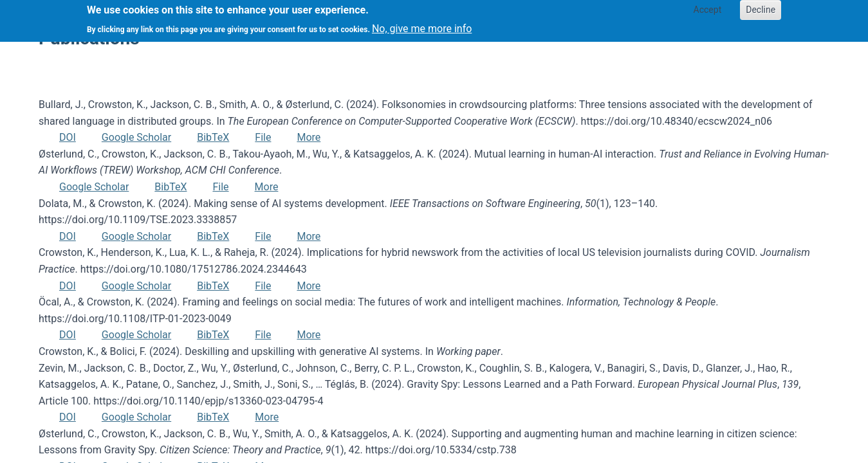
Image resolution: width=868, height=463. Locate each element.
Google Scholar (136, 137)
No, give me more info (422, 24)
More (309, 137)
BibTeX (213, 137)
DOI (68, 137)
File (263, 137)
